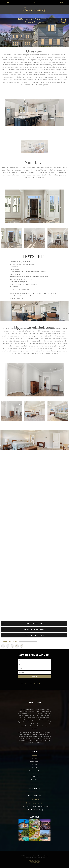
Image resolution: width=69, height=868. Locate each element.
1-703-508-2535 (36, 800)
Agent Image (42, 858)
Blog (35, 774)
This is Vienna (25, 684)
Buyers (34, 765)
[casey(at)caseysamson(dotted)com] (61, 2)
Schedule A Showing (34, 629)
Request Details (34, 624)
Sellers (35, 768)
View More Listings (34, 635)
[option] (35, 206)
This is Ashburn (44, 684)
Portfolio (34, 777)
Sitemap (46, 856)
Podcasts (34, 780)
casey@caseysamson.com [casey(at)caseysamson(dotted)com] (36, 803)
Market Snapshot (35, 771)
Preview (35, 759)
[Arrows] (25, 206)
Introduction (35, 762)
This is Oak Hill (34, 684)
